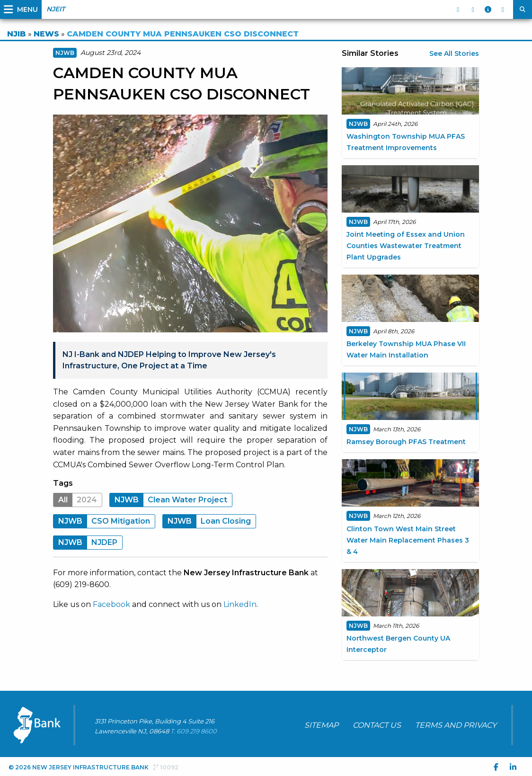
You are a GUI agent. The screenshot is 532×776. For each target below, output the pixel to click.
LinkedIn (240, 604)
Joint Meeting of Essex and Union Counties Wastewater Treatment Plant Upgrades (406, 246)
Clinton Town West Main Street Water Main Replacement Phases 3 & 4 (408, 540)
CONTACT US (377, 725)
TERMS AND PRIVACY (456, 725)
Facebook (111, 604)
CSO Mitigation (102, 521)
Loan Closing (207, 521)
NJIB (17, 34)
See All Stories (454, 54)
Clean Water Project (168, 500)
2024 (75, 500)
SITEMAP (321, 725)
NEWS (46, 34)
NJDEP (85, 542)
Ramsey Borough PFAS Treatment (406, 442)
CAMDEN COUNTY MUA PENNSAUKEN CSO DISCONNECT (183, 34)
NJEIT (56, 9)
